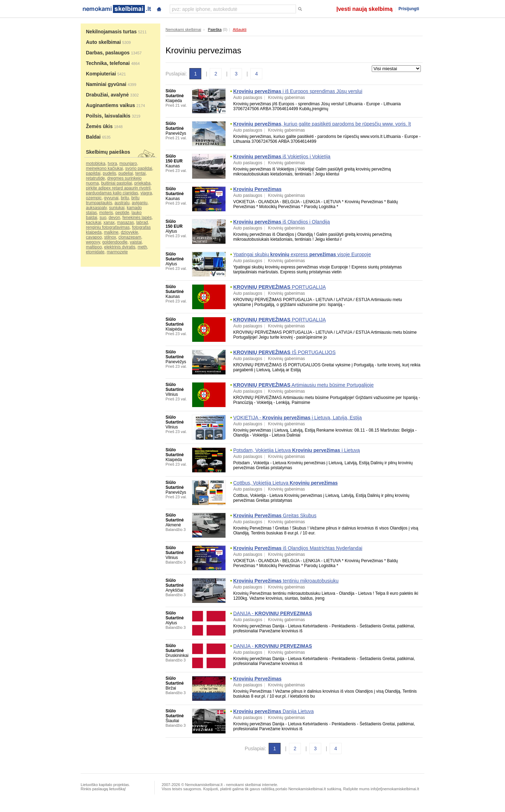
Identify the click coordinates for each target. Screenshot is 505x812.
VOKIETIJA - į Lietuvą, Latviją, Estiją (298, 418)
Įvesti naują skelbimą (364, 9)
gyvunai (111, 198)
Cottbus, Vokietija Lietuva (285, 483)
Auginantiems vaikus (110, 105)
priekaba (142, 183)
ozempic (94, 198)
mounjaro (128, 164)
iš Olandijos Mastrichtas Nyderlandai (298, 548)
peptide (122, 213)
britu (125, 198)
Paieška (215, 29)
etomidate (95, 252)
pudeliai (126, 173)
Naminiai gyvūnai (106, 84)
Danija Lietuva (274, 711)
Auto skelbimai (103, 42)
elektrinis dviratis (120, 247)
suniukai (117, 208)
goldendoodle (115, 242)
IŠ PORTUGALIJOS (284, 352)
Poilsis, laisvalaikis (108, 116)
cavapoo (94, 237)
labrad (142, 222)
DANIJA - (273, 613)
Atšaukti (240, 29)
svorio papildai (139, 168)
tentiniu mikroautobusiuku (286, 581)
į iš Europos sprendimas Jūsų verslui (298, 91)
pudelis (109, 173)
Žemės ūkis (99, 126)
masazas (126, 222)
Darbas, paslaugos (108, 53)
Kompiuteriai (101, 74)
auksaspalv (96, 208)
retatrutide (95, 178)
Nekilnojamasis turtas (111, 32)
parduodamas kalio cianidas (112, 193)
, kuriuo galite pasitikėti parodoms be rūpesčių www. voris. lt (322, 124)
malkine (111, 232)
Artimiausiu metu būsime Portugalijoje (303, 385)
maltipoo (94, 247)
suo (103, 218)
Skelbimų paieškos (108, 152)
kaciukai (93, 222)
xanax (109, 222)
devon (115, 218)
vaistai (136, 242)
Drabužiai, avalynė (107, 95)
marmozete (117, 252)
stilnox (110, 237)
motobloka (96, 164)
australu (122, 203)
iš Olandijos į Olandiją (281, 222)
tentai (140, 173)
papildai (93, 173)
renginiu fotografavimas (108, 227)
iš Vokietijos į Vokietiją (282, 157)
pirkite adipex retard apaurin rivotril (118, 188)
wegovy (93, 242)
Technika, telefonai (108, 63)
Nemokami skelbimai (183, 29)
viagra (146, 193)
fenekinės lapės (137, 218)
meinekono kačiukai (104, 168)
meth (142, 247)
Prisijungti (409, 9)
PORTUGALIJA (280, 287)
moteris (106, 213)
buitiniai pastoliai (116, 183)
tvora (112, 164)
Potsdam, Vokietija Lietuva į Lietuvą (297, 450)
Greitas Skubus (275, 515)
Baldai (93, 137)
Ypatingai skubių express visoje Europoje (302, 254)
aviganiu (140, 203)
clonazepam (130, 237)
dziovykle (129, 232)
